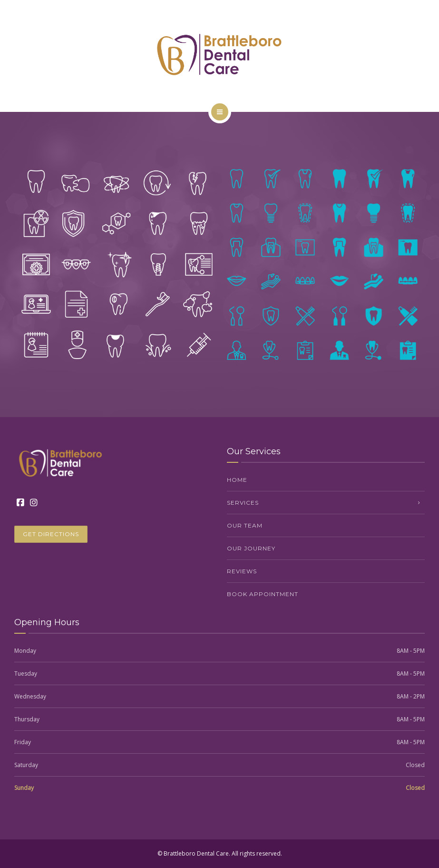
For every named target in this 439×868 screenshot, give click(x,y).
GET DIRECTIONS (51, 534)
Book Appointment (263, 594)
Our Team (245, 525)
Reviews (242, 571)
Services (243, 503)
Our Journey (251, 548)
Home (237, 480)
